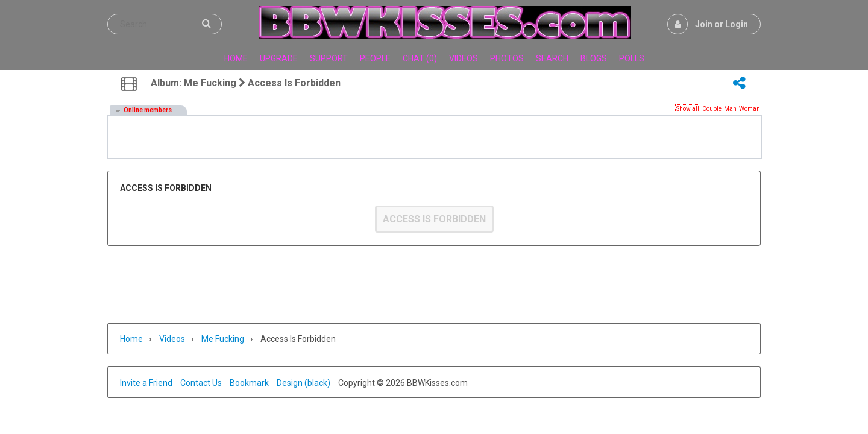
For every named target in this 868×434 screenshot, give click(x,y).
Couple (712, 109)
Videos (172, 339)
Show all (688, 109)
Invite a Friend (146, 383)
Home (131, 339)
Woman (750, 109)
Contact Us (201, 383)
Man (730, 109)
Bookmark (249, 383)
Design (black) (303, 383)
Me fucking (223, 339)
